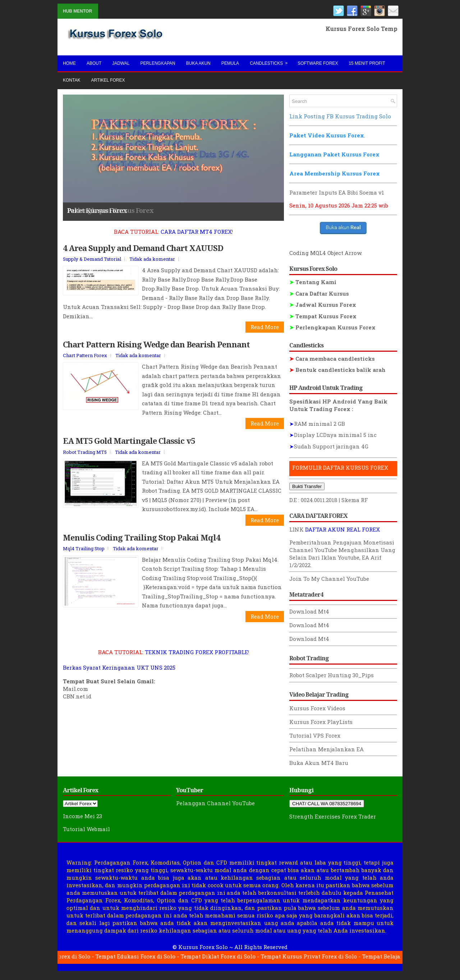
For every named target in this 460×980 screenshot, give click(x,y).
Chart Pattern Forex (85, 361)
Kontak (72, 80)
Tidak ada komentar (152, 264)
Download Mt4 (309, 611)
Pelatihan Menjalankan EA (326, 749)
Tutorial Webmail (86, 829)
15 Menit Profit (367, 63)
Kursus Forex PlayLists (321, 722)
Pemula (230, 63)
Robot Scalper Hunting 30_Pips (332, 675)
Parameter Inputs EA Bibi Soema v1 (337, 192)
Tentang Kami (313, 282)
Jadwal (121, 63)
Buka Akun (198, 63)
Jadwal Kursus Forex (323, 305)
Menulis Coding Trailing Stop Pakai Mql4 (141, 543)
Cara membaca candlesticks (332, 359)
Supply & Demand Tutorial (92, 264)
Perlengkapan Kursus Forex (332, 327)
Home (69, 63)
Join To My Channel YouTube (329, 579)
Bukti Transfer (307, 486)
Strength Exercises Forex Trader (333, 816)
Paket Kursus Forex (97, 210)
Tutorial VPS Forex (315, 735)
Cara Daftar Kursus (319, 293)
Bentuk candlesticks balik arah (337, 370)
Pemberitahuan (310, 542)
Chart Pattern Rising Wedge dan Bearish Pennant (156, 350)
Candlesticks (271, 61)
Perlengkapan (158, 63)
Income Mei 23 (82, 816)
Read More (265, 332)
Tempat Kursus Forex (323, 316)
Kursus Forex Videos (317, 708)
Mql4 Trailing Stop (84, 554)
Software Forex (318, 63)
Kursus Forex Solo (203, 947)
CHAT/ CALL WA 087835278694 (327, 804)
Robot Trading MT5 (85, 457)
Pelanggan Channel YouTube (215, 803)
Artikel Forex (108, 80)
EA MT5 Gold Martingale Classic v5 (129, 446)
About (94, 63)
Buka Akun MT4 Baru (319, 763)
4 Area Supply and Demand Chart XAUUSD (143, 253)
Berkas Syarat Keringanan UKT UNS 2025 (119, 673)
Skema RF (355, 500)
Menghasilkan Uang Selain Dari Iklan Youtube (342, 554)
